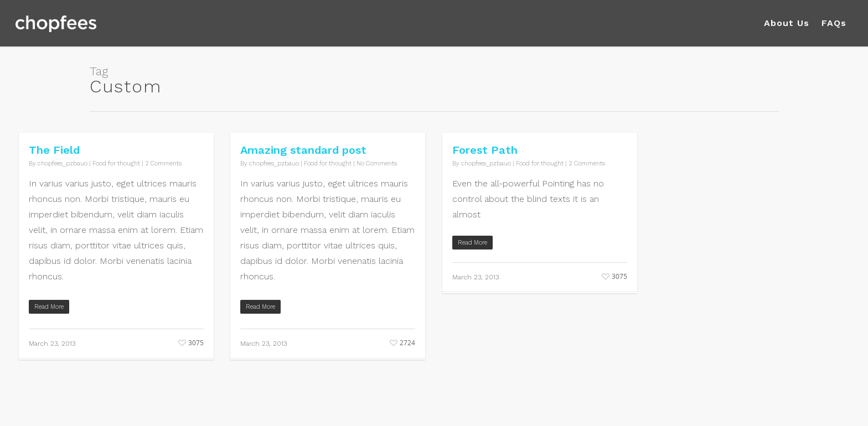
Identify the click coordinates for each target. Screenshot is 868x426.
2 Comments (163, 163)
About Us (787, 23)
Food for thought (116, 163)
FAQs (834, 23)
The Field (54, 150)
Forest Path (485, 150)
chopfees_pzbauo (63, 163)
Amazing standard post (303, 150)
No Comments (377, 163)
